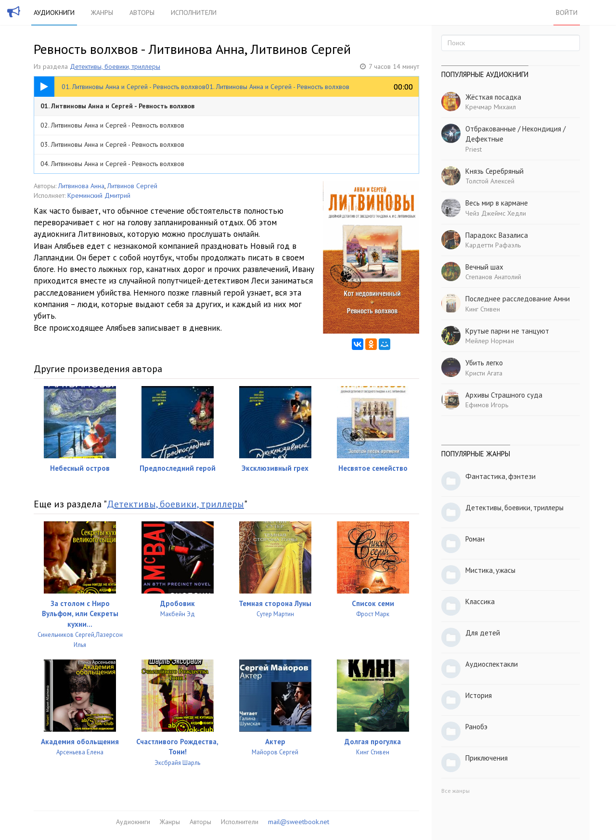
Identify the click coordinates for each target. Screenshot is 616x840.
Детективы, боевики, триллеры (115, 66)
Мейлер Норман (490, 341)
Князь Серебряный (494, 171)
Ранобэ (476, 727)
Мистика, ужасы (490, 570)
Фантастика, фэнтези (500, 476)
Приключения (487, 758)
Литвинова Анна (81, 186)
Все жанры (456, 791)
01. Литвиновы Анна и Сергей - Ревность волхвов (117, 106)
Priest (474, 149)
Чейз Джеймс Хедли (496, 213)
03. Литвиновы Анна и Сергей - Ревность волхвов (112, 144)
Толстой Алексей (490, 181)
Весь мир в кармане (497, 203)
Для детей (483, 633)
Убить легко (484, 363)
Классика (480, 601)
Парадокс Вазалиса (497, 235)
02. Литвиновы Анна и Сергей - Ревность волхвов (112, 125)
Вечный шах (484, 267)
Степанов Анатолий (493, 277)
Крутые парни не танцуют (507, 331)
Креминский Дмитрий (99, 195)
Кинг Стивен (483, 309)
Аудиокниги (54, 13)
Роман (475, 539)
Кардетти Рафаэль (493, 245)
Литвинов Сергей (132, 186)
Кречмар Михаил (491, 107)
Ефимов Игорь (487, 405)
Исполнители (194, 13)
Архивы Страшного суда (504, 395)
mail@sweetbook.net (299, 822)
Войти (567, 13)
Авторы (142, 13)
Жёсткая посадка (493, 97)
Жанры (102, 13)
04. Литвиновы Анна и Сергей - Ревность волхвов (112, 164)
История (479, 695)
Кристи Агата (484, 373)
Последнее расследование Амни (518, 299)
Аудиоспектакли (492, 664)
